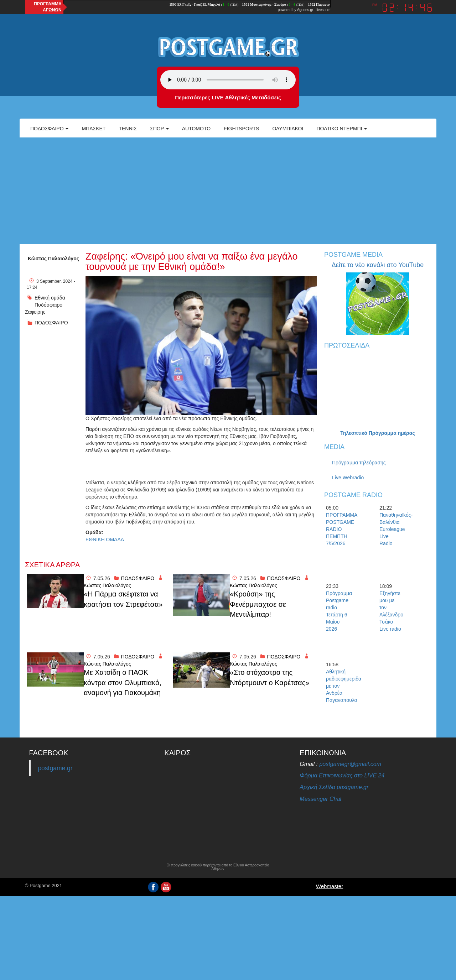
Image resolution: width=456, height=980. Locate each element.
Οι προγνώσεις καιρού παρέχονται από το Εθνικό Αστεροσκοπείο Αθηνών (218, 867)
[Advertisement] (228, 191)
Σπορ (159, 129)
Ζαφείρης (35, 312)
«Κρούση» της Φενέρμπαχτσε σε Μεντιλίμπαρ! (258, 604)
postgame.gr (55, 768)
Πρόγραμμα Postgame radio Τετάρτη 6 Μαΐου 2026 (338, 611)
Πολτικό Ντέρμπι (342, 129)
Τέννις (128, 129)
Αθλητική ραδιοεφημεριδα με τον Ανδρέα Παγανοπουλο (338, 686)
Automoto (196, 129)
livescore (323, 10)
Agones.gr (305, 10)
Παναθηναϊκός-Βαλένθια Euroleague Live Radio (392, 529)
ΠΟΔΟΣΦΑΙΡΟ (51, 323)
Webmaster (330, 886)
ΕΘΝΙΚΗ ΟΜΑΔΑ (105, 539)
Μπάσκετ (94, 129)
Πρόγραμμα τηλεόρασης (359, 463)
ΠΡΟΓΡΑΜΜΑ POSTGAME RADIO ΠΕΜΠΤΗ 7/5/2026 (338, 529)
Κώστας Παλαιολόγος (53, 259)
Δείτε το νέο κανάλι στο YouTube (378, 265)
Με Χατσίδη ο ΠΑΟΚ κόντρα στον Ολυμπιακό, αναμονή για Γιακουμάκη (123, 682)
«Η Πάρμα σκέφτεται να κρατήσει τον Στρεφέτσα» (123, 599)
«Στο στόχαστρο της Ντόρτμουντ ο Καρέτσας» (270, 677)
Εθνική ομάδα (50, 298)
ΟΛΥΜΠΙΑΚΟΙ (288, 129)
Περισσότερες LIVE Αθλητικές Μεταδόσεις (228, 97)
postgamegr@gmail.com (350, 764)
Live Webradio (348, 478)
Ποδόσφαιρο (49, 129)
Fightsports (241, 129)
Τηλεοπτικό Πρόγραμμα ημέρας (377, 433)
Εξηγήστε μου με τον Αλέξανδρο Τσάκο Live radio (391, 611)
